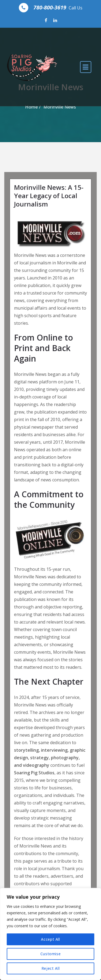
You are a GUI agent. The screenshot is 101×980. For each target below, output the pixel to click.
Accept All (50, 939)
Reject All (51, 968)
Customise (51, 954)
